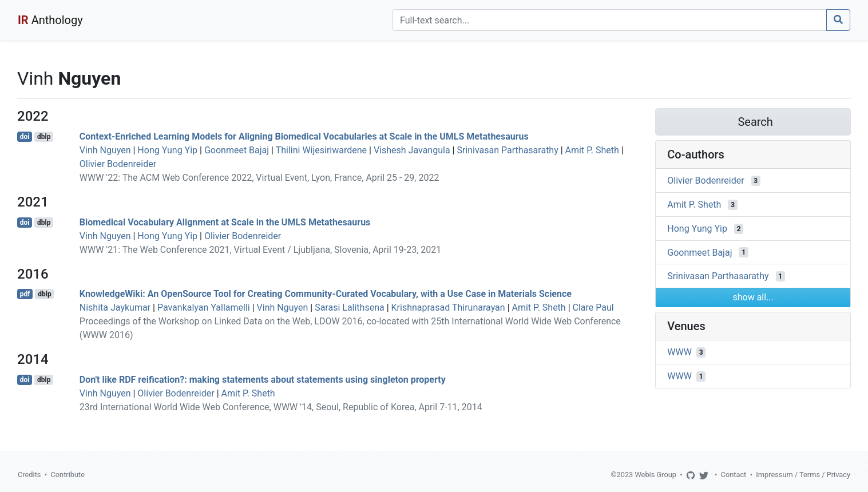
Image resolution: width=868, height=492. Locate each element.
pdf (25, 294)
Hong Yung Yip (167, 150)
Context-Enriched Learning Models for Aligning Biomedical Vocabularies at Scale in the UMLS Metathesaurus (304, 136)
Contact (734, 475)
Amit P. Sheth (592, 150)
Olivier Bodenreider (118, 164)
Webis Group (655, 475)
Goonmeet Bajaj (237, 150)
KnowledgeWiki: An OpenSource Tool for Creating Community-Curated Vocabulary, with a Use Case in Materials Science (326, 294)
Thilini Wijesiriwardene (321, 150)
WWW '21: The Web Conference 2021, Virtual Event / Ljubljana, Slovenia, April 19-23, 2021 (260, 250)
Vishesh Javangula (412, 150)
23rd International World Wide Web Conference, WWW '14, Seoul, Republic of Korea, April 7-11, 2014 (281, 407)
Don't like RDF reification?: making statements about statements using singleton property (263, 380)
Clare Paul (593, 307)
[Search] (610, 20)
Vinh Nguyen (105, 150)
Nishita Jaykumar (115, 307)
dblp (44, 137)
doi (25, 137)
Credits (29, 475)
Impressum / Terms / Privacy (803, 475)
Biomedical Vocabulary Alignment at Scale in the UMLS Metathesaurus (225, 222)
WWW (679, 352)
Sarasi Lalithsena (350, 307)
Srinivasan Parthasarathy (507, 150)
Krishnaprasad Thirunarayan (448, 307)
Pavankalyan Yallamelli (204, 307)
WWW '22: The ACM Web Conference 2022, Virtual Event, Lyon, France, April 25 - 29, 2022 (259, 178)
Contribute (68, 475)
